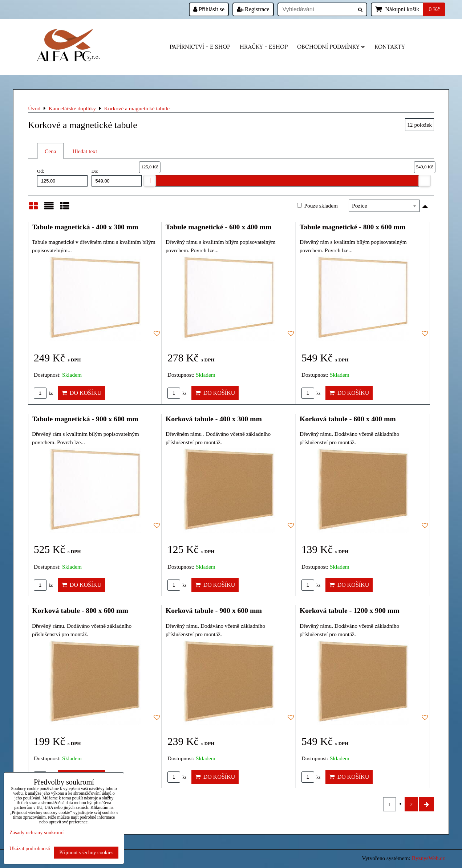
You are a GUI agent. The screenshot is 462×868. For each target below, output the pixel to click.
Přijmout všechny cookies (86, 852)
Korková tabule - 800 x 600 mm (80, 610)
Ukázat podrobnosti (30, 849)
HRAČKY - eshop (264, 47)
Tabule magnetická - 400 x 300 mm (85, 227)
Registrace (253, 9)
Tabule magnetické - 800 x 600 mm (353, 227)
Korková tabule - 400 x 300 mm (214, 419)
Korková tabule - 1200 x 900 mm (350, 610)
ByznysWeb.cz (428, 858)
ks (43, 393)
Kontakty (390, 47)
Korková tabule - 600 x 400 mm (348, 419)
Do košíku (82, 393)
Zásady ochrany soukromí (37, 832)
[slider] (150, 181)
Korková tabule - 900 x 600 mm (214, 610)
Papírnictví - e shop (200, 47)
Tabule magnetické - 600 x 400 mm (219, 227)
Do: (117, 177)
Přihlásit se (209, 9)
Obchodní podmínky (331, 47)
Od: (62, 177)
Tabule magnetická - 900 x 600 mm (85, 419)
